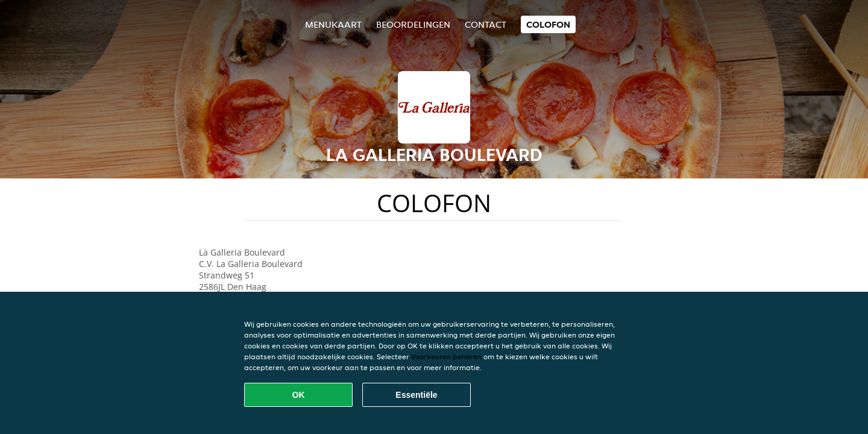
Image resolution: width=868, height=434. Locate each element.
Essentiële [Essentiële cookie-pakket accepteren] (416, 395)
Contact (486, 24)
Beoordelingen (413, 24)
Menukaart (333, 24)
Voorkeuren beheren (446, 357)
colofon (548, 24)
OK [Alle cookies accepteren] (299, 395)
